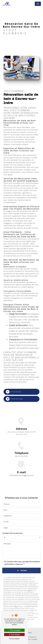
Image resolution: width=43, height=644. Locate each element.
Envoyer (24, 568)
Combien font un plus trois (12, 531)
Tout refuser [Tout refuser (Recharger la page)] (14, 634)
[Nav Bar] (38, 4)
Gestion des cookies (29, 639)
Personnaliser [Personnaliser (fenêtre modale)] (14, 639)
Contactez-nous (14, 399)
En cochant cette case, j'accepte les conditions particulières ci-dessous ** (22, 561)
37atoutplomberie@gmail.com (21, 473)
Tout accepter (14, 630)
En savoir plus (14, 392)
